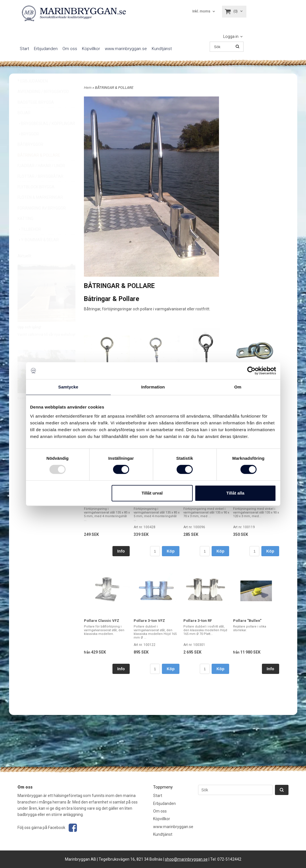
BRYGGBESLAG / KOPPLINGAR (46, 137)
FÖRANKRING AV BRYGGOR (42, 222)
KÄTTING (25, 232)
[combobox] (204, 11)
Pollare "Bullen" (247, 621)
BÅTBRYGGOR (30, 158)
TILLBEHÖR (29, 243)
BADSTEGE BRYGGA (36, 116)
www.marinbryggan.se (126, 49)
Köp (171, 551)
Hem (88, 88)
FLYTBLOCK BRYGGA (36, 200)
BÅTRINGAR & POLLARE (39, 169)
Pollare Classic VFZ (102, 621)
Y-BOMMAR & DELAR (38, 253)
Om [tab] (238, 387)
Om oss (70, 49)
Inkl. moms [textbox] (201, 11)
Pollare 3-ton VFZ (149, 621)
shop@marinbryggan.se (186, 859)
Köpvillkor (91, 49)
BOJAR (24, 126)
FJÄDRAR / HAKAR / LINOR (41, 179)
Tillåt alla (235, 493)
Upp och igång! (29, 341)
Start (24, 49)
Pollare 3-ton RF (198, 621)
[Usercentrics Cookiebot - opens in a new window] (251, 371)
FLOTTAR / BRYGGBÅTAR (40, 190)
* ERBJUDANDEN (33, 94)
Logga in (231, 36)
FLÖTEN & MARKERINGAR (40, 211)
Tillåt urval (152, 493)
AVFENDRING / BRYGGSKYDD (43, 105)
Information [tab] (153, 387)
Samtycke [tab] (68, 387)
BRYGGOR (28, 147)
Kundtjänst (162, 49)
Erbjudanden (46, 49)
